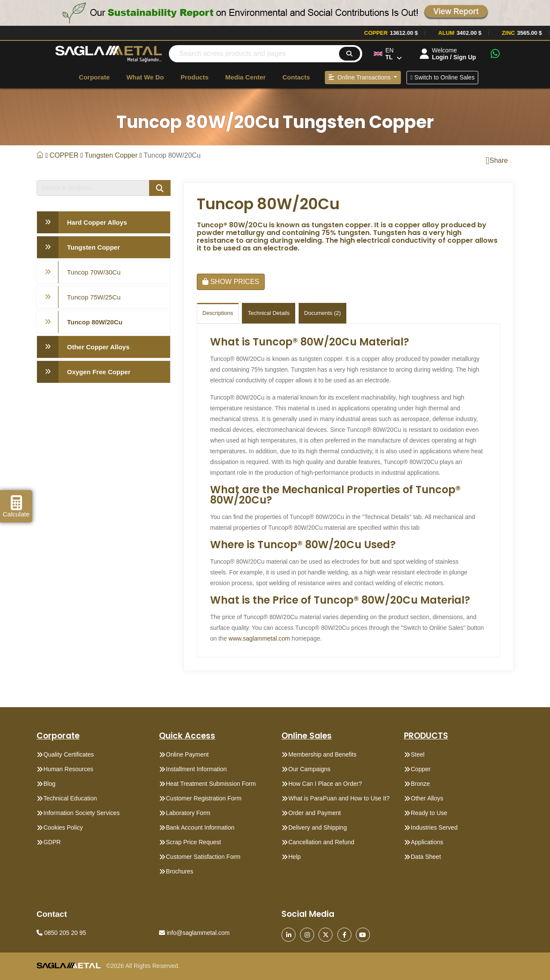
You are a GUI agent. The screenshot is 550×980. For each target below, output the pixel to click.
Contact (52, 914)
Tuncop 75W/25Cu (94, 297)
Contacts (296, 77)
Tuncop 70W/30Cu (94, 272)
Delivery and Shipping (318, 827)
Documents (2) (322, 313)
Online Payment (187, 754)
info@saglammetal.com (194, 933)
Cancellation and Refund (321, 842)
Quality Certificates (69, 754)
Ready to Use (429, 813)
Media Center (245, 77)
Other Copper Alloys (98, 347)
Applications (427, 842)
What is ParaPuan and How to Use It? (339, 798)
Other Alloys (427, 798)
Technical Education (70, 798)
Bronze (420, 784)
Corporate (95, 77)
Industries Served (434, 827)
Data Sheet (426, 857)
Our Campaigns (309, 769)
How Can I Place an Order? (325, 784)
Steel (418, 754)
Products (194, 77)
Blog (49, 784)
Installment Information (196, 769)
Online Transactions (360, 77)
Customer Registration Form (204, 798)
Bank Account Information (200, 827)
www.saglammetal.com (259, 638)
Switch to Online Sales (442, 77)
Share (497, 161)
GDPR (52, 842)
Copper (421, 769)
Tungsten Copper (111, 155)
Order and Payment (315, 813)
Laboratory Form (188, 813)
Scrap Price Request (193, 842)
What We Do (145, 77)
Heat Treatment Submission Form (211, 784)
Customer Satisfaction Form (203, 857)
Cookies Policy (63, 827)
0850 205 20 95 (61, 933)
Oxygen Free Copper (99, 372)
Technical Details (269, 313)
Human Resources (68, 769)
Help (295, 857)
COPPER (64, 155)
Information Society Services (81, 813)
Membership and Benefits (322, 754)
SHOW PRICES (231, 282)
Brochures (180, 871)
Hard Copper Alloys (97, 222)
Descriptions (218, 313)
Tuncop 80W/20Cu (95, 322)
